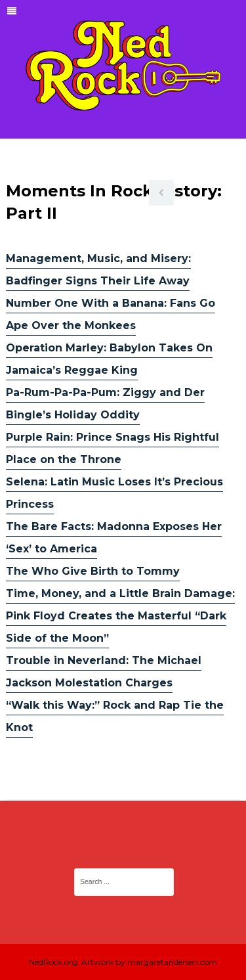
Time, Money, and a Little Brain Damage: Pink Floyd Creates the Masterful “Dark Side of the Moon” (120, 616)
